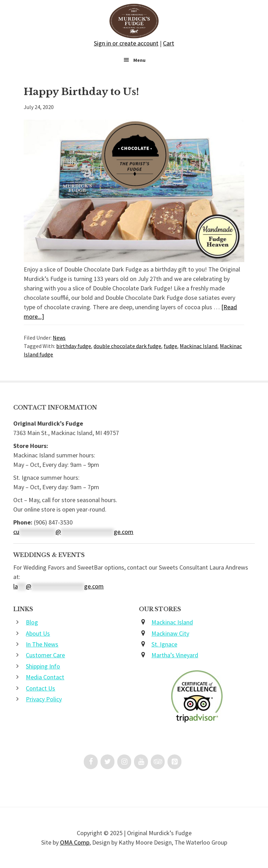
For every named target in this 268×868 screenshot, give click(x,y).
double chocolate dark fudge (127, 346)
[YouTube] (141, 762)
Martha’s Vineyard (175, 655)
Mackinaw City (170, 633)
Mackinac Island (199, 346)
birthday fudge (74, 346)
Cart (169, 43)
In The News (42, 644)
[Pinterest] (174, 762)
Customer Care (45, 655)
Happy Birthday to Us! (81, 92)
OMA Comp (75, 842)
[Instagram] (124, 762)
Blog (32, 622)
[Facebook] (91, 762)
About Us (38, 633)
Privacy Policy (44, 699)
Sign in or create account (126, 43)
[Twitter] (107, 762)
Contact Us (40, 688)
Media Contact (45, 677)
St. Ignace (164, 644)
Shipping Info (43, 666)
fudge (170, 346)
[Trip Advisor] (158, 762)
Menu (139, 60)
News (59, 338)
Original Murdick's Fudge (134, 21)
